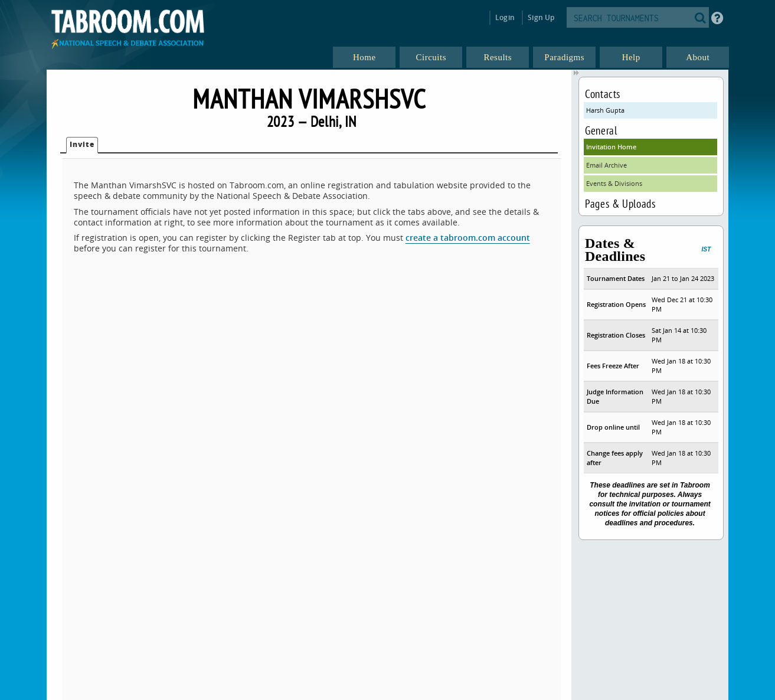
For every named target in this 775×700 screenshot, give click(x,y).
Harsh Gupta (605, 110)
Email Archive (606, 165)
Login (505, 17)
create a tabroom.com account (468, 238)
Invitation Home (611, 147)
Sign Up (541, 17)
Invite (82, 144)
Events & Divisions (614, 183)
